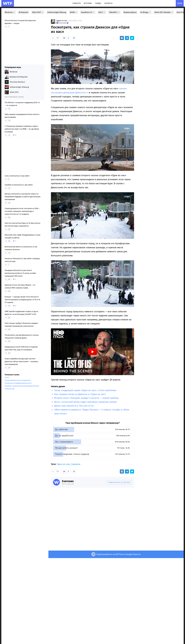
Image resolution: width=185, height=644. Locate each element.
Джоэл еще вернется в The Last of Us (74, 406)
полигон (108, 3)
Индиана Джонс (130, 12)
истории (88, 3)
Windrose (10, 12)
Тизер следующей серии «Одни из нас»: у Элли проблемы (85, 390)
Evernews (68, 481)
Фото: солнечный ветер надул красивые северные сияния (85, 402)
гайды (98, 3)
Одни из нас (62, 21)
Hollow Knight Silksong (57, 12)
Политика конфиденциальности (18, 383)
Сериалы (76, 464)
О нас (7, 377)
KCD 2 (102, 12)
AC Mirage (146, 12)
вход (180, 3)
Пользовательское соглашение (17, 380)
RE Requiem (24, 12)
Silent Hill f (38, 12)
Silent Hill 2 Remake (164, 12)
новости (77, 3)
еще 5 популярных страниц (14, 97)
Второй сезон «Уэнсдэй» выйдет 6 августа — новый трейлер (86, 398)
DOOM (74, 12)
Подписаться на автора (119, 482)
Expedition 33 (88, 12)
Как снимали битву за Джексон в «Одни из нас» (80, 394)
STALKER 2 (114, 12)
